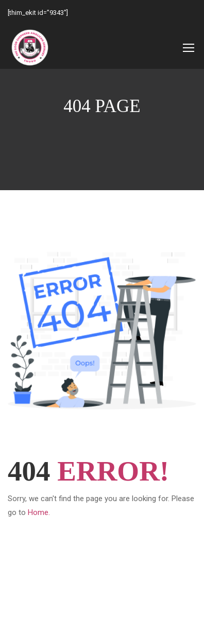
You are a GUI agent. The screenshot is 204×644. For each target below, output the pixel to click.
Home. (39, 512)
